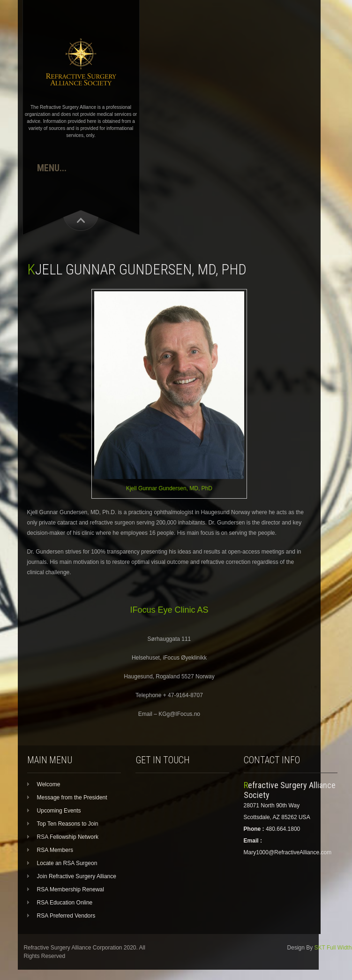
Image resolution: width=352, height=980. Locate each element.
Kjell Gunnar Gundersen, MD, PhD (169, 488)
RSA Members (55, 850)
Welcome (49, 784)
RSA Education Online (65, 903)
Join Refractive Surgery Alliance (77, 876)
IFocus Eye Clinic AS (169, 610)
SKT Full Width (333, 948)
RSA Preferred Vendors (66, 916)
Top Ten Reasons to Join (68, 824)
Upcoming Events (59, 811)
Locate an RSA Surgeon (67, 863)
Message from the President (72, 798)
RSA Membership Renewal (71, 889)
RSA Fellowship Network (68, 837)
